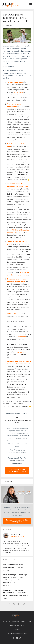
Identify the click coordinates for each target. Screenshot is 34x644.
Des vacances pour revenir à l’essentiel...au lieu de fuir (14, 566)
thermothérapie (21, 364)
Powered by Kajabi (17, 625)
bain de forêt (22, 352)
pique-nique (18, 92)
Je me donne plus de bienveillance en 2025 (17, 470)
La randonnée (21, 337)
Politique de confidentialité (17, 634)
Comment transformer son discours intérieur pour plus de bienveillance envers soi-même (16, 593)
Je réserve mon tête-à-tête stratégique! (17, 521)
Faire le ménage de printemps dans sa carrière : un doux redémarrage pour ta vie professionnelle (15, 579)
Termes (17, 630)
